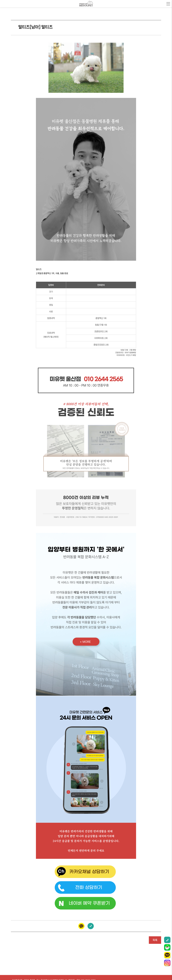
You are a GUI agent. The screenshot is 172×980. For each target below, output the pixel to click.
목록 (155, 940)
